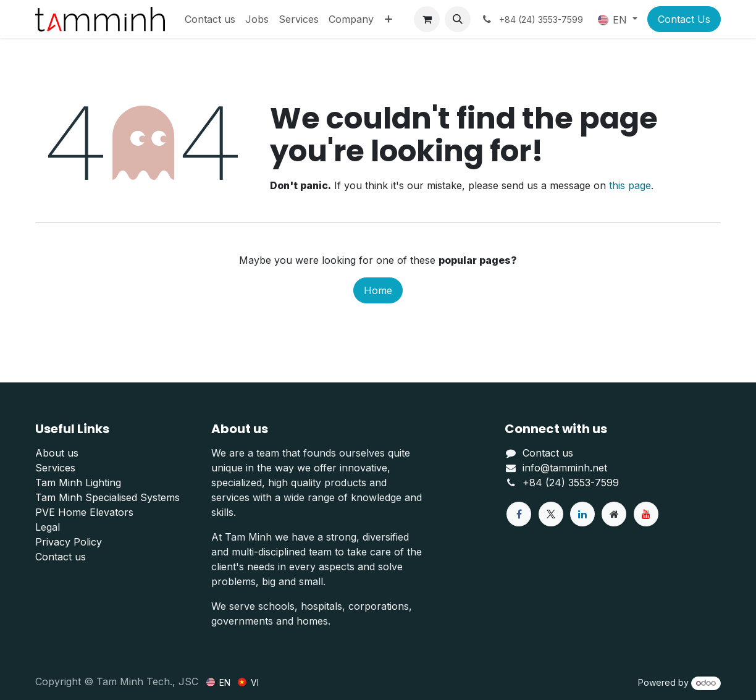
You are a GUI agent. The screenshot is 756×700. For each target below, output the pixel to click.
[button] (458, 19)
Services (55, 468)
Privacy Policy (69, 542)
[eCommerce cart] (427, 19)
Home (378, 290)
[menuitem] (210, 19)
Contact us (61, 557)
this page (630, 185)
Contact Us (684, 19)
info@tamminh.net (565, 468)
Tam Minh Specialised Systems (107, 497)
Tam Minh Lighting (78, 483)
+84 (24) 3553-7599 (571, 483)
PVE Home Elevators (84, 512)
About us (57, 453)
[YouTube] (646, 514)
